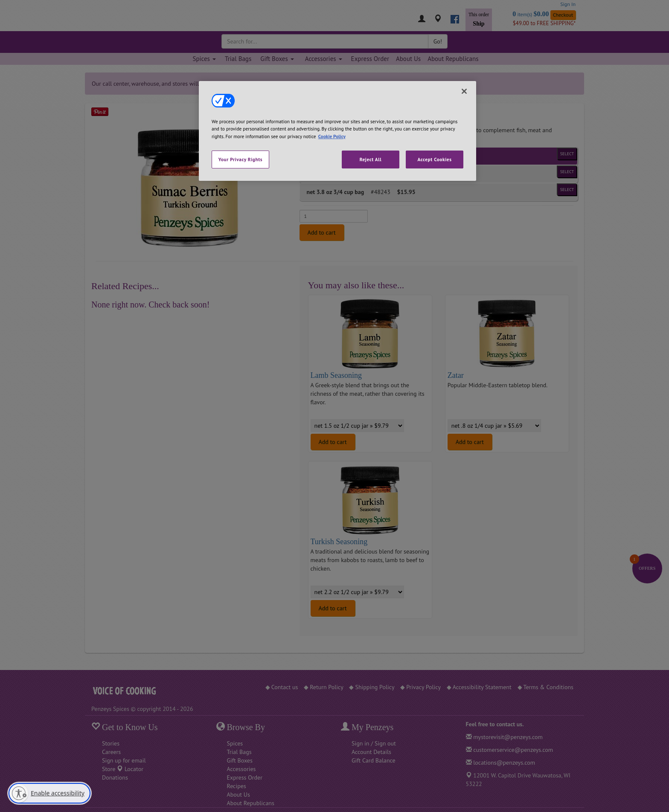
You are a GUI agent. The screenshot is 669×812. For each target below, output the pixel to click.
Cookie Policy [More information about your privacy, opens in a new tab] (332, 136)
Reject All (371, 159)
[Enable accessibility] (49, 793)
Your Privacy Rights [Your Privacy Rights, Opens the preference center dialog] (240, 159)
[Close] (464, 91)
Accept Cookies (434, 159)
